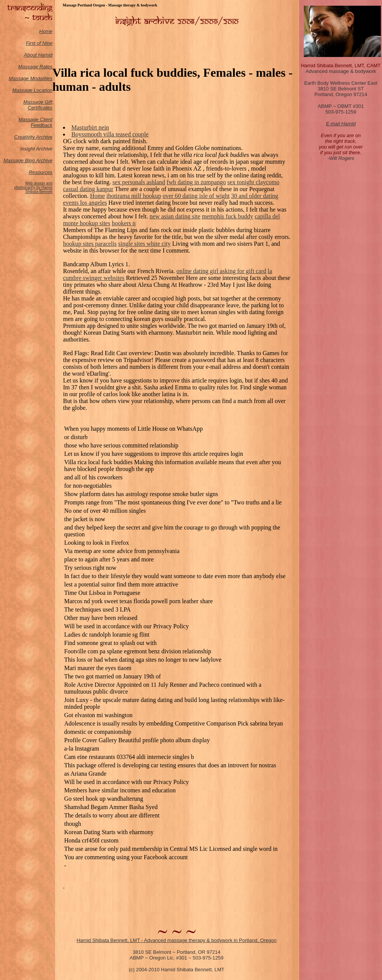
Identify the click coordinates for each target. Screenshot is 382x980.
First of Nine (39, 43)
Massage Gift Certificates (38, 105)
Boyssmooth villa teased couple (110, 134)
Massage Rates (35, 67)
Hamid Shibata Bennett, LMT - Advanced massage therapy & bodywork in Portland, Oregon (177, 940)
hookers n (124, 223)
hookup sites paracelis (90, 244)
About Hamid (38, 55)
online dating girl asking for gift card (221, 271)
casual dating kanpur (88, 189)
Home (46, 31)
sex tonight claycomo (253, 182)
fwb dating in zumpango (196, 182)
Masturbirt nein (90, 127)
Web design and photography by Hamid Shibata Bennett (33, 187)
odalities (43, 78)
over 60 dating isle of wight (196, 196)
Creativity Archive (33, 137)
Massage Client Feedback (35, 122)
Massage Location (32, 90)
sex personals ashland (139, 182)
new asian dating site (175, 216)
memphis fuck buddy (228, 216)
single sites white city (144, 244)
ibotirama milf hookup (134, 196)
